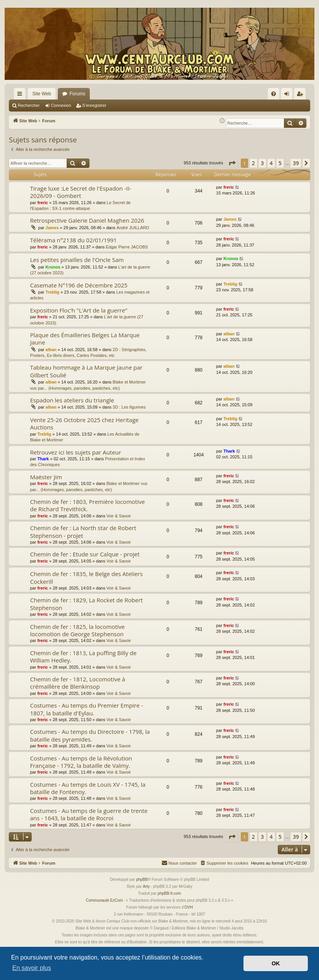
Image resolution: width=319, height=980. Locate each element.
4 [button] (271, 163)
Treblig (52, 292)
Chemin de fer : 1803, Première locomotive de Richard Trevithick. (87, 505)
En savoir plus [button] (32, 968)
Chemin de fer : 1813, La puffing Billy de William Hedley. (83, 656)
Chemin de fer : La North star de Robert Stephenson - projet (83, 531)
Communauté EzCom (104, 900)
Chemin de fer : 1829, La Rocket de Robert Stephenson (86, 604)
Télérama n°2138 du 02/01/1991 (73, 240)
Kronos (53, 267)
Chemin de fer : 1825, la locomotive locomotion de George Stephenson (77, 630)
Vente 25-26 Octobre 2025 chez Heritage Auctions (84, 423)
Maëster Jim (46, 477)
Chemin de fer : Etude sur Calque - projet (85, 554)
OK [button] (276, 963)
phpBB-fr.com (169, 893)
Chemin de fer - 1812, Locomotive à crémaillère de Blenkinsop (78, 683)
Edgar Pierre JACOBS (127, 247)
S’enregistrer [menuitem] (301, 95)
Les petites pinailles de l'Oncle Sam (77, 260)
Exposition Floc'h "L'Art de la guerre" (79, 310)
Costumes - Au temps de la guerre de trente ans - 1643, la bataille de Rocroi (89, 814)
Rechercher (29, 105)
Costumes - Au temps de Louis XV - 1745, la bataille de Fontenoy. (88, 788)
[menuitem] (274, 94)
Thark (43, 459)
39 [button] (296, 163)
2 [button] (254, 163)
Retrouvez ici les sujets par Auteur (76, 452)
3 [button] (262, 163)
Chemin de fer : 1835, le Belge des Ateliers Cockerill (86, 577)
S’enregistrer (94, 105)
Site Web (42, 94)
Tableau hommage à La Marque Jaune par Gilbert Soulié (86, 371)
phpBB (142, 879)
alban (51, 350)
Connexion (61, 105)
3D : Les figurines (129, 407)
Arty (146, 886)
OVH (189, 907)
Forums (77, 94)
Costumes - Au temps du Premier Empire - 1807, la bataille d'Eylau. (86, 709)
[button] (232, 163)
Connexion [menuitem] (288, 95)
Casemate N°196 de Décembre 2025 (79, 285)
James (52, 228)
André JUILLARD (133, 228)
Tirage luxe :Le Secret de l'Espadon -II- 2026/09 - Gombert (81, 192)
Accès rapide (21, 95)
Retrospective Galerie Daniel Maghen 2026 (87, 220)
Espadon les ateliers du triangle (72, 400)
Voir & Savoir (119, 516)
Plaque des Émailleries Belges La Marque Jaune (85, 339)
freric (43, 203)
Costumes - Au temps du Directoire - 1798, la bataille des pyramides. (90, 735)
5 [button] (280, 163)
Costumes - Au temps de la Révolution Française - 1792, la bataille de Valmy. (81, 762)
